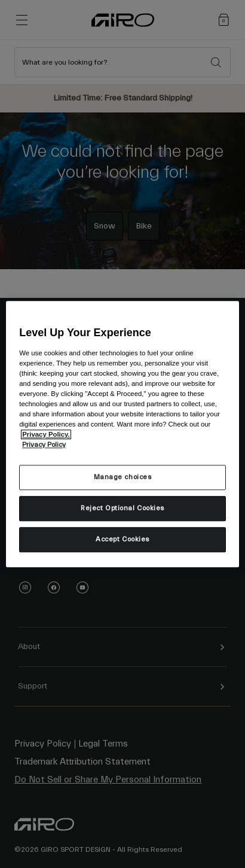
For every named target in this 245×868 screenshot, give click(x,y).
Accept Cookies (122, 539)
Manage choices (123, 477)
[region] (122, 434)
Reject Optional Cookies (122, 508)
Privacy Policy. (46, 434)
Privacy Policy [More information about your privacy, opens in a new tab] (44, 445)
